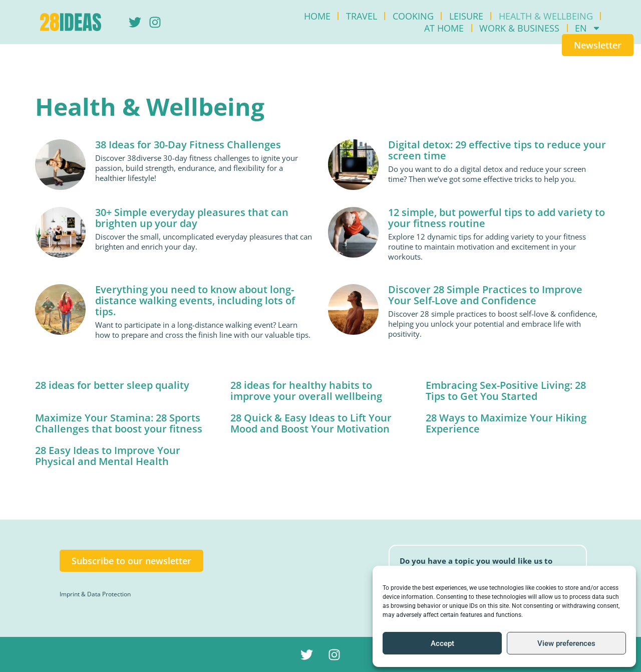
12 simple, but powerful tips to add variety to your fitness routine (497, 218)
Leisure (466, 16)
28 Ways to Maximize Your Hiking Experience (506, 423)
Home (317, 16)
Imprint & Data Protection (95, 594)
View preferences (566, 643)
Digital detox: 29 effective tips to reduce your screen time (497, 150)
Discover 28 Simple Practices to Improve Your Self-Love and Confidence (485, 295)
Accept (442, 643)
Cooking (413, 16)
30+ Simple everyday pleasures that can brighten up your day (192, 218)
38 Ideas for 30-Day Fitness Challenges (188, 145)
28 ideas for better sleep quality (112, 385)
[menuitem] (588, 28)
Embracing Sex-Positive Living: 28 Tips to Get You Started (506, 391)
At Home (444, 28)
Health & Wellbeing (546, 16)
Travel (362, 16)
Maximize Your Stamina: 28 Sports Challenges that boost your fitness (119, 423)
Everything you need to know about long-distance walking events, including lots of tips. (195, 300)
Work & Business (519, 28)
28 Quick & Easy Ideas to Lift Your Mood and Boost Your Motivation (311, 423)
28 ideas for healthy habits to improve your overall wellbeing (306, 391)
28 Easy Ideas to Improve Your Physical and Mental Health (108, 456)
